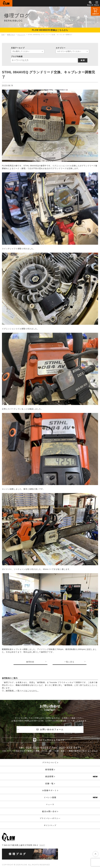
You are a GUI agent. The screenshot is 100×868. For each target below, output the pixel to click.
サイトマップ (50, 825)
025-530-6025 (37, 748)
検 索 (83, 60)
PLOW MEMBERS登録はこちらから (50, 30)
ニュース (50, 804)
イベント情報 (50, 797)
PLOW (6, 3)
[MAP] (42, 845)
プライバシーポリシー (50, 818)
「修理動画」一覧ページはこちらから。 (21, 691)
